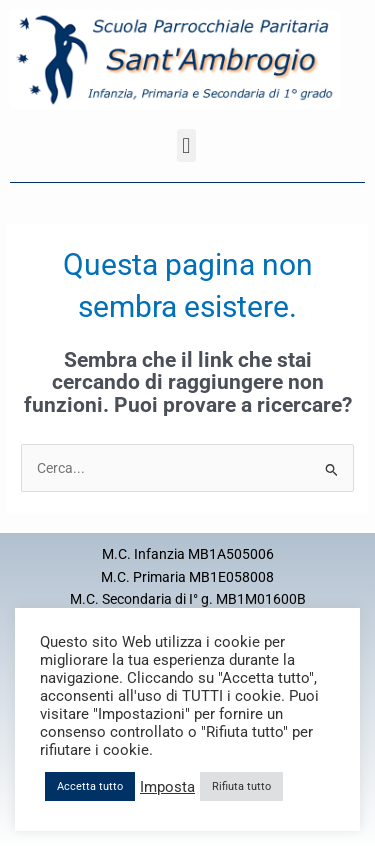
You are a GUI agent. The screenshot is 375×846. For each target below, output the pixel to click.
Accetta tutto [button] (90, 786)
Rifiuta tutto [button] (241, 786)
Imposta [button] (167, 787)
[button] (186, 145)
